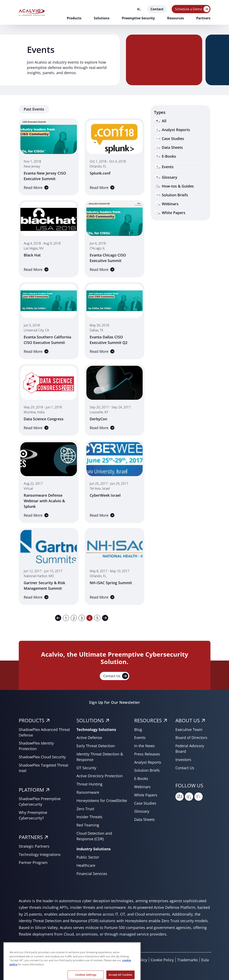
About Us (188, 720)
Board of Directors (191, 738)
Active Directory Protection (100, 776)
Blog (138, 729)
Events (140, 738)
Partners (203, 18)
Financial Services (92, 874)
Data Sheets (144, 819)
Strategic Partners (34, 846)
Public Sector (88, 857)
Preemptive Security (138, 18)
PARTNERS (31, 837)
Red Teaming (88, 825)
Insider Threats (89, 817)
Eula (205, 960)
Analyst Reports (148, 762)
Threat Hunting (89, 784)
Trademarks (188, 960)
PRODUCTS (32, 720)
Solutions (102, 18)
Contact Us (116, 676)
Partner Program (33, 862)
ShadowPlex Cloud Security (42, 757)
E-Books (141, 778)
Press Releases (147, 754)
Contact (157, 9)
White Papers (146, 795)
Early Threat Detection (96, 746)
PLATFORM (31, 790)
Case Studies (145, 803)
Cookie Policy (162, 960)
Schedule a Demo (189, 9)
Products (74, 18)
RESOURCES (148, 720)
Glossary (142, 811)
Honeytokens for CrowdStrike (102, 801)
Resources (176, 18)
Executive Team (189, 729)
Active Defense (89, 738)
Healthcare (86, 865)
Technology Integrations (40, 854)
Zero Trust (85, 809)
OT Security (86, 768)
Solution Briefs (147, 770)
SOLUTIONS (90, 720)
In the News (144, 746)
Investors (183, 760)
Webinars (142, 787)
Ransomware (88, 792)
